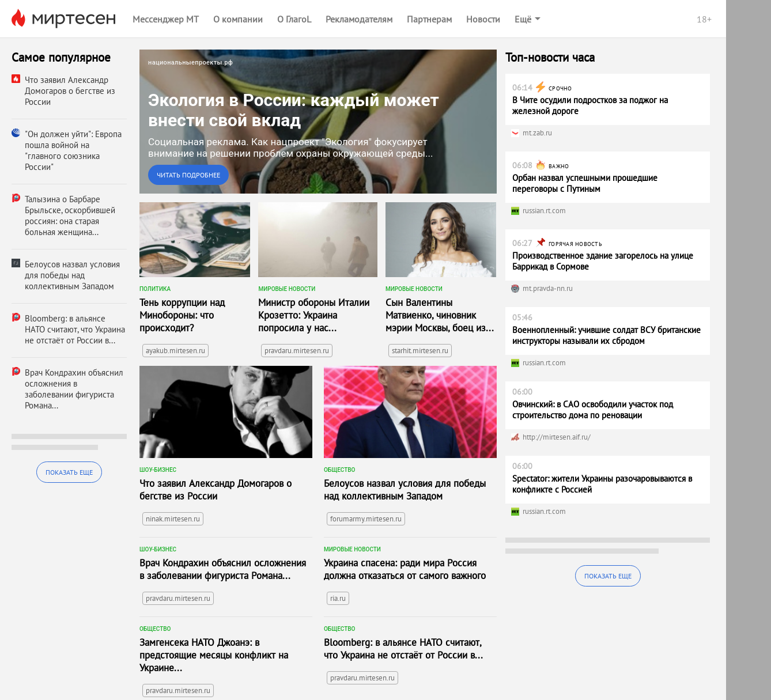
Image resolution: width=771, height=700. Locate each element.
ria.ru (338, 598)
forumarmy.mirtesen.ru (366, 519)
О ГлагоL (294, 19)
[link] (318, 122)
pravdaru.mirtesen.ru (297, 351)
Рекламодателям (359, 19)
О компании (238, 19)
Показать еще (69, 472)
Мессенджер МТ (166, 19)
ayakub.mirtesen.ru (175, 351)
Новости (483, 19)
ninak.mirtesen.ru (173, 519)
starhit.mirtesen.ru (420, 351)
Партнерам (429, 19)
